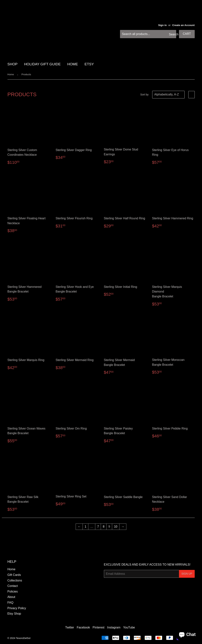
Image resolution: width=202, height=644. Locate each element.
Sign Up (187, 574)
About (11, 597)
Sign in (162, 25)
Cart (187, 34)
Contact (13, 586)
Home (11, 74)
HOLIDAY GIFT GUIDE (42, 64)
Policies (13, 592)
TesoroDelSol (23, 638)
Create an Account (183, 25)
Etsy (89, 64)
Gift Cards (14, 575)
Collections (15, 580)
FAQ (10, 603)
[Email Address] (141, 574)
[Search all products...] (148, 34)
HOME (73, 64)
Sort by (144, 95)
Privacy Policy (17, 608)
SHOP (13, 64)
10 (116, 527)
